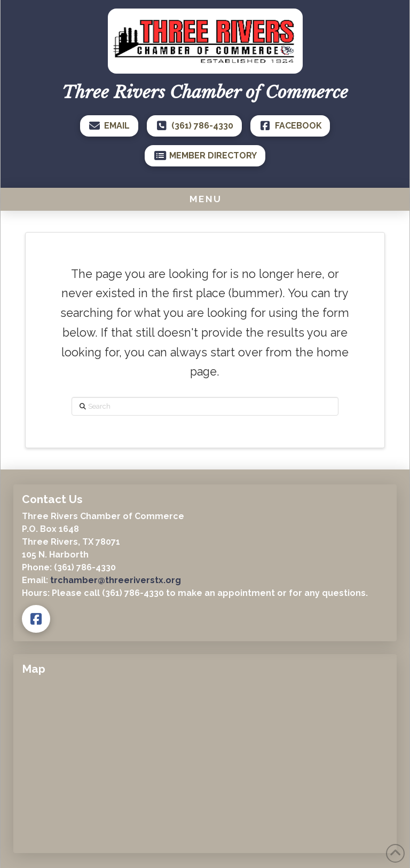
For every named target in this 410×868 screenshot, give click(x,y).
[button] (205, 199)
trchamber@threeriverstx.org (116, 580)
